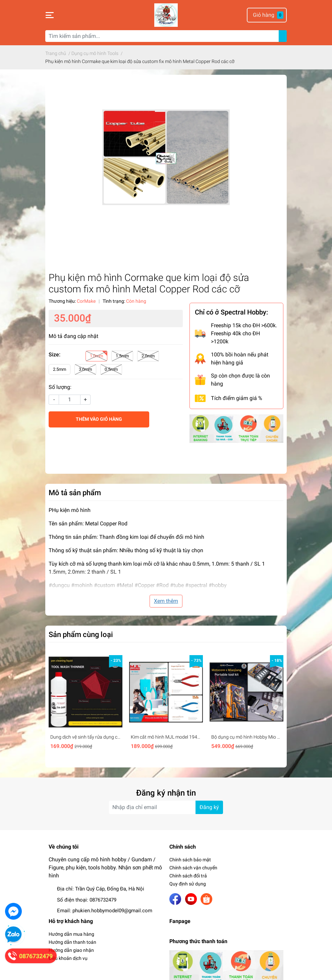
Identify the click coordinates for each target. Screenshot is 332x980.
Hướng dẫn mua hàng (71, 934)
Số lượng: (60, 387)
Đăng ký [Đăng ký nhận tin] (209, 807)
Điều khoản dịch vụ (68, 958)
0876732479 (103, 900)
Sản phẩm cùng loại (81, 634)
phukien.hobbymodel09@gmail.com (112, 911)
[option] (86, 704)
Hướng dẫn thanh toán (72, 942)
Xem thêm (166, 601)
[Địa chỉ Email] (166, 807)
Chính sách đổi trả (188, 876)
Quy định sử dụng (188, 884)
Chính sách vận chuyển (193, 868)
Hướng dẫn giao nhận (71, 950)
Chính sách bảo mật (190, 860)
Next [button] (279, 704)
